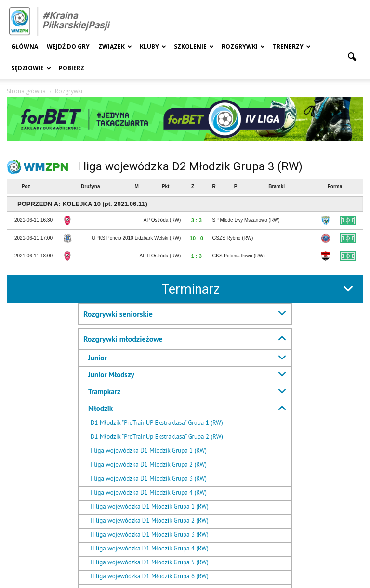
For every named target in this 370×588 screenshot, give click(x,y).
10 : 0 (197, 238)
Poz (26, 186)
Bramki (277, 186)
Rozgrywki (243, 46)
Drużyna (90, 186)
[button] (352, 57)
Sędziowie (31, 68)
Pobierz (72, 68)
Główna (25, 46)
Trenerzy (292, 46)
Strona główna (26, 91)
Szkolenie (194, 46)
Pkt (166, 186)
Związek (115, 46)
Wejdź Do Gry (68, 46)
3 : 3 (197, 220)
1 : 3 (197, 256)
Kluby (153, 46)
